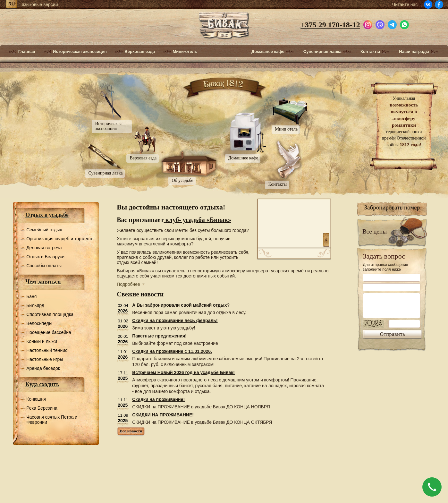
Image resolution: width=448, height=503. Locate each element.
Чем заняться (43, 282)
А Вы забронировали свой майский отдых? (181, 305)
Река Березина (42, 408)
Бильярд (35, 305)
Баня (31, 296)
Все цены (375, 231)
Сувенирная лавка (322, 52)
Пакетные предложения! (159, 336)
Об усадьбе (183, 180)
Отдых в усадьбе (47, 215)
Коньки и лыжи (42, 341)
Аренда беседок (43, 368)
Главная (27, 52)
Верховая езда (140, 52)
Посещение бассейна (49, 332)
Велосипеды (39, 323)
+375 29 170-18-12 (330, 25)
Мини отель (287, 129)
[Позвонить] (432, 487)
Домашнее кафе (268, 52)
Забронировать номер (392, 207)
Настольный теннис (47, 350)
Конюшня (36, 399)
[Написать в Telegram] (392, 24)
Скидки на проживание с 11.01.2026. (172, 351)
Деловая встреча (44, 248)
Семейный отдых (44, 230)
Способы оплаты (44, 266)
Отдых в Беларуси (45, 257)
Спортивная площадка (50, 314)
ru (12, 4)
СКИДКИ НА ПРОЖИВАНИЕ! (163, 415)
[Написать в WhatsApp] (404, 24)
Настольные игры (45, 359)
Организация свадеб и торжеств (60, 239)
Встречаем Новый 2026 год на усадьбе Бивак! (183, 372)
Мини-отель (185, 52)
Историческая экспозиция (80, 52)
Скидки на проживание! (158, 399)
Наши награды (414, 52)
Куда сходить (42, 384)
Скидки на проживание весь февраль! (175, 320)
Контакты (370, 52)
